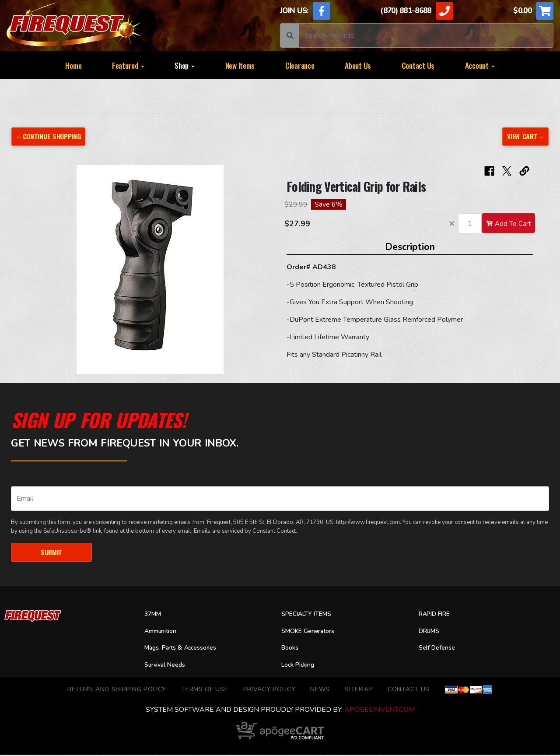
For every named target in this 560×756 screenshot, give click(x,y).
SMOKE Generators (312, 632)
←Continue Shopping (52, 136)
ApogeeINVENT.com (380, 711)
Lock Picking (301, 666)
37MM (154, 615)
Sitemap (359, 690)
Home (73, 65)
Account (480, 65)
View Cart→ (524, 136)
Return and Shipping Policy (117, 690)
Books (291, 649)
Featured (128, 65)
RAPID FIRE (437, 615)
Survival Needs (168, 666)
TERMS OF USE (205, 690)
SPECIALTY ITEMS (310, 615)
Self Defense (439, 649)
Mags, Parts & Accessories (186, 649)
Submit (51, 553)
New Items (240, 65)
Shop (185, 65)
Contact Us (418, 65)
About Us (358, 65)
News (320, 690)
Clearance (300, 65)
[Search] (426, 35)
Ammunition (164, 632)
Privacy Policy (269, 690)
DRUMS (431, 632)
